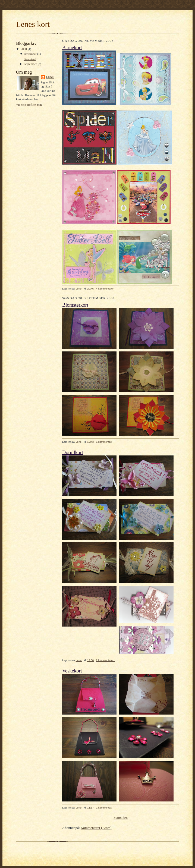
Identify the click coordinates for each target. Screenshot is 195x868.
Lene (50, 77)
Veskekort (72, 671)
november (31, 54)
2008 (24, 49)
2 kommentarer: (106, 660)
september (31, 64)
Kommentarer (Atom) (96, 828)
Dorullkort (73, 452)
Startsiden (121, 818)
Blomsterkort (75, 305)
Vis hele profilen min (29, 105)
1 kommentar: (104, 442)
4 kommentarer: (106, 289)
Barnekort (30, 59)
